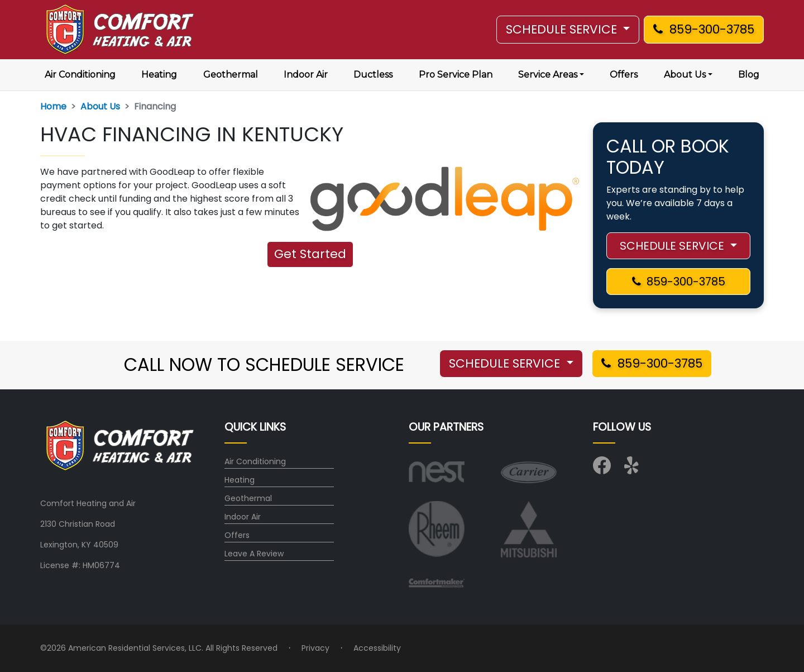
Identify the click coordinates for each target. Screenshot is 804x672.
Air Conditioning (80, 75)
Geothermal (231, 75)
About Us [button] (685, 75)
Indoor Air (306, 75)
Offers (624, 75)
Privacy (315, 648)
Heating (159, 75)
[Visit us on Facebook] (602, 469)
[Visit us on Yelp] (633, 469)
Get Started (310, 254)
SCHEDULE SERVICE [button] (563, 29)
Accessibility (377, 648)
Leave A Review (254, 554)
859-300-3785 (704, 29)
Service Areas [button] (548, 75)
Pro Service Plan (456, 75)
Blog (749, 75)
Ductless (373, 75)
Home (53, 106)
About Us (100, 106)
